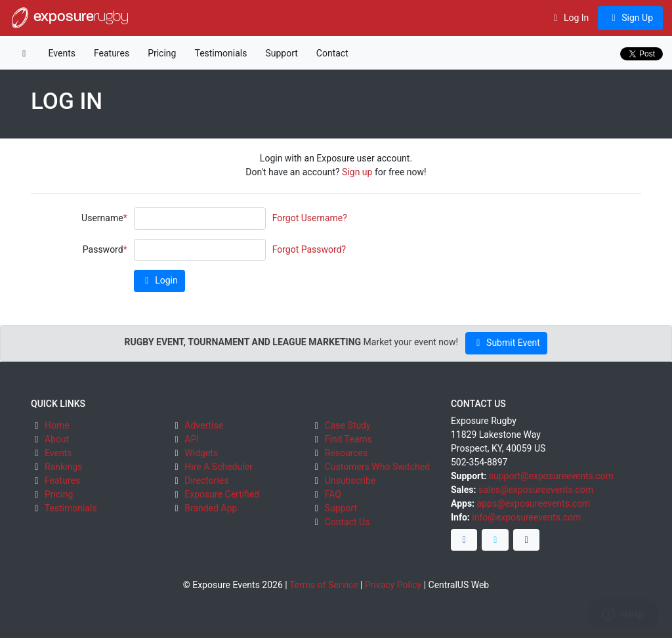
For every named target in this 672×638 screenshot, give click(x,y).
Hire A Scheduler (218, 467)
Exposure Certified (222, 494)
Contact (332, 53)
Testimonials (220, 53)
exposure (69, 18)
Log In (569, 18)
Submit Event (506, 343)
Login (159, 280)
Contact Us (347, 522)
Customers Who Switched (377, 467)
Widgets (201, 453)
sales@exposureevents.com (536, 490)
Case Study (348, 425)
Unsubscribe (350, 480)
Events (62, 53)
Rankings (63, 467)
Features (112, 53)
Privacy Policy (393, 585)
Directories (206, 480)
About (57, 439)
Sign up (357, 172)
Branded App (211, 508)
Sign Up (630, 18)
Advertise (204, 425)
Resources (346, 453)
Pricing (162, 53)
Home (57, 425)
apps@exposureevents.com (534, 503)
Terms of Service (324, 585)
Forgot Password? (309, 249)
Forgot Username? (310, 218)
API (192, 439)
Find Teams (348, 439)
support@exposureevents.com (551, 476)
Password (103, 249)
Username (102, 218)
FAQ (333, 494)
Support (281, 53)
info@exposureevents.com (526, 517)
